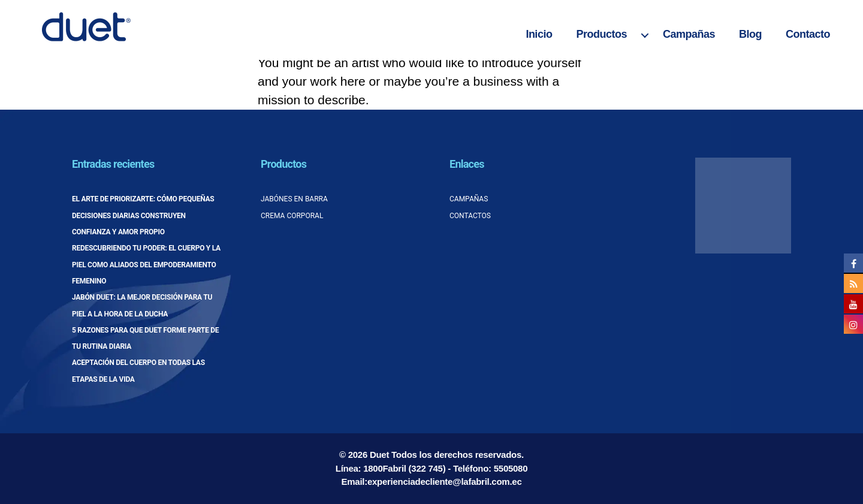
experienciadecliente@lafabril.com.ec (445, 482)
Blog (750, 34)
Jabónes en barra (294, 199)
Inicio (539, 34)
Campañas (689, 34)
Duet (379, 455)
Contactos (470, 216)
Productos (601, 34)
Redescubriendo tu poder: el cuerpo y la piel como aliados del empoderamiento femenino (146, 265)
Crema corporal (292, 216)
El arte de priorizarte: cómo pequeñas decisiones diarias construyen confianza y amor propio (143, 215)
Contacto (808, 34)
